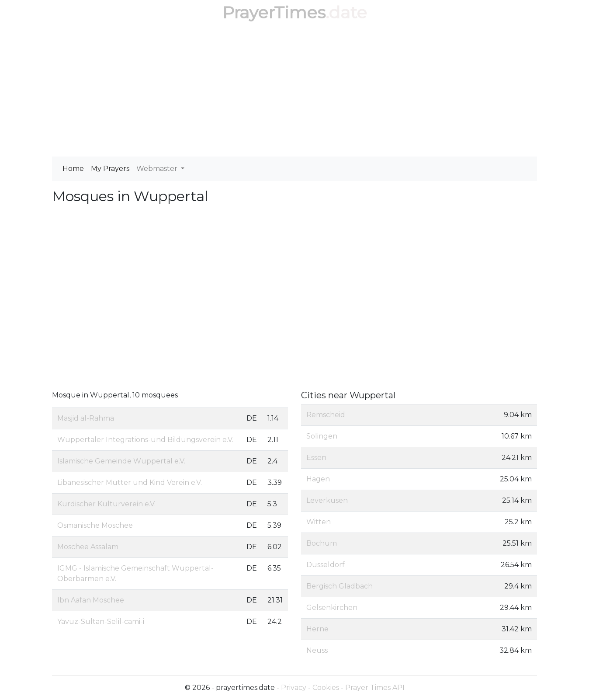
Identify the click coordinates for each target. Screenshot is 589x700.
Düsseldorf (326, 565)
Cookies (326, 688)
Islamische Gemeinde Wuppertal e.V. (121, 461)
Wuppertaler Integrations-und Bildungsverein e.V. (145, 440)
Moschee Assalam (88, 547)
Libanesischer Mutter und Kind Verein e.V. (130, 482)
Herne (317, 629)
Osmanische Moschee (95, 525)
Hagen (318, 479)
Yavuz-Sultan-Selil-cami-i (101, 622)
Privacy (294, 688)
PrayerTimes (274, 12)
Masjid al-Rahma (86, 418)
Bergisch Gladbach (340, 586)
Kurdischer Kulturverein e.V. (106, 504)
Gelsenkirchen (332, 608)
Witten (319, 522)
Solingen (322, 436)
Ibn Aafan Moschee (91, 600)
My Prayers (110, 169)
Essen (316, 458)
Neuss (317, 650)
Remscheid (326, 415)
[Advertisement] (294, 91)
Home (73, 169)
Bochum (322, 543)
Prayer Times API (375, 688)
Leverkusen (327, 500)
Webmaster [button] (158, 169)
